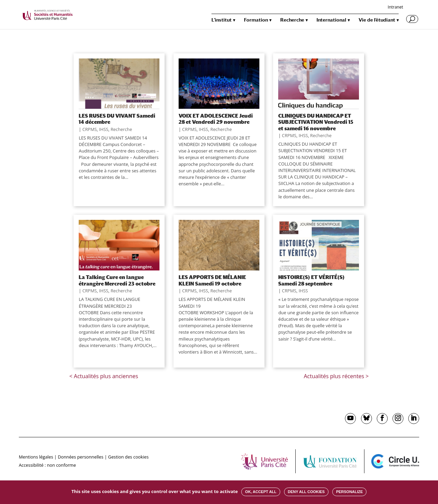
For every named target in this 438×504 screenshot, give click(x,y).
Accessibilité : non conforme (47, 465)
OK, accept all (261, 492)
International (331, 20)
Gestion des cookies (128, 457)
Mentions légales (36, 457)
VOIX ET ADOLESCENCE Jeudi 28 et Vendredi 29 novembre (216, 119)
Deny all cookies (306, 492)
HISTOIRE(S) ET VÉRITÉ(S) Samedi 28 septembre (311, 280)
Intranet (395, 8)
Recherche (292, 20)
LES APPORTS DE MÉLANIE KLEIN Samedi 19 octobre (212, 280)
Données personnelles (81, 457)
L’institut (222, 20)
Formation (256, 20)
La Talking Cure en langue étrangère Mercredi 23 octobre (117, 280)
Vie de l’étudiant (377, 20)
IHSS (104, 129)
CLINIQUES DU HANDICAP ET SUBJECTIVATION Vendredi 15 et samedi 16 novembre (316, 122)
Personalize (349, 492)
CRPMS (90, 129)
